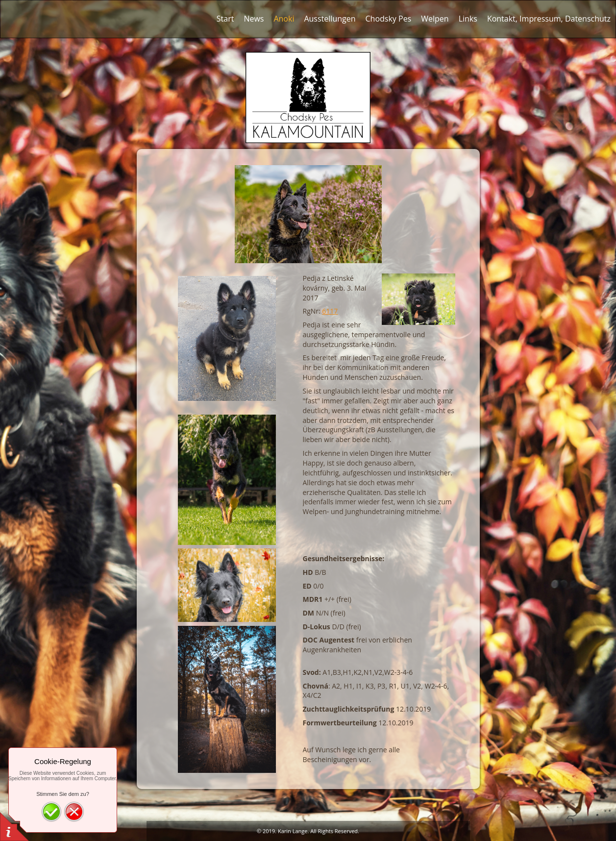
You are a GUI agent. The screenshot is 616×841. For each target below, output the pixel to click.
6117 (330, 311)
